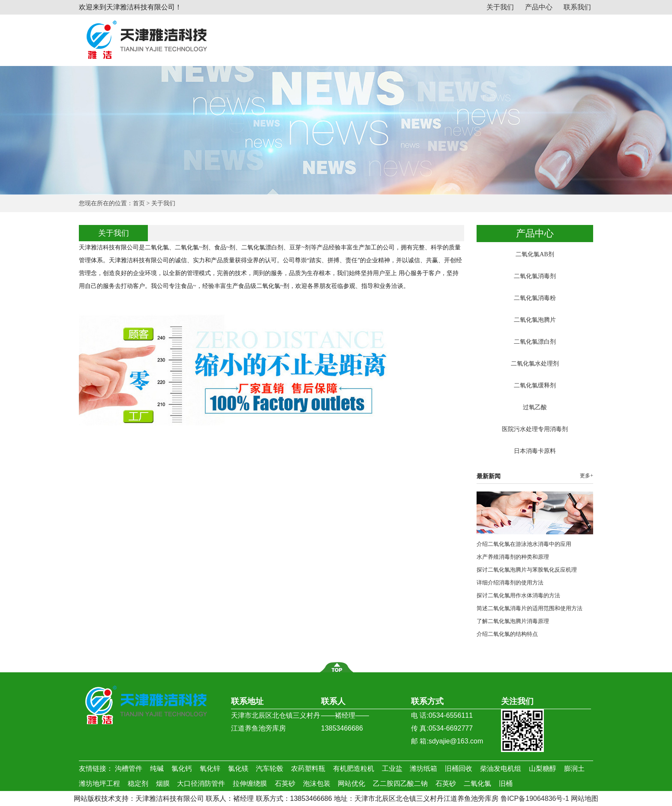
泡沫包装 (317, 784)
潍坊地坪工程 (99, 784)
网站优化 (351, 784)
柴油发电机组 (501, 769)
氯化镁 (238, 769)
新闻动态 (408, 37)
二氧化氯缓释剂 (535, 385)
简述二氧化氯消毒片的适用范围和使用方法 (529, 608)
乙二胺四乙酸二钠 (400, 784)
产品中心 (539, 7)
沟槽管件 (129, 769)
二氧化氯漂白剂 (535, 342)
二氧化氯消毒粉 (535, 298)
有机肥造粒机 (354, 769)
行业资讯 (460, 37)
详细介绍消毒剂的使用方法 (510, 583)
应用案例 (513, 37)
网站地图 (585, 799)
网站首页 (249, 37)
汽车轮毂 (270, 769)
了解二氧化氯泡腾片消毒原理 (513, 621)
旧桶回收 (459, 769)
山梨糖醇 (543, 769)
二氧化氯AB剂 (535, 254)
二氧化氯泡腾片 (535, 320)
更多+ (586, 476)
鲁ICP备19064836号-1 (535, 799)
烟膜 (163, 784)
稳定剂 (138, 784)
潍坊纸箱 (423, 769)
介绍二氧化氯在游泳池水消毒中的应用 (524, 544)
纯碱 (157, 769)
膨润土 (574, 769)
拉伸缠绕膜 (250, 784)
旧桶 (506, 784)
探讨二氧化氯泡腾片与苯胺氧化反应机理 (527, 570)
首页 (139, 203)
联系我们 (577, 7)
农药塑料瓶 (308, 769)
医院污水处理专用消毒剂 (535, 429)
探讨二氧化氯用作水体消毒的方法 (518, 595)
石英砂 (285, 784)
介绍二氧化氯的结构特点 (507, 634)
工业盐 (392, 769)
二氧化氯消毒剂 (535, 276)
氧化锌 (210, 769)
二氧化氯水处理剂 (535, 364)
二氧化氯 (477, 784)
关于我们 (500, 7)
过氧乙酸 (535, 407)
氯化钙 (182, 769)
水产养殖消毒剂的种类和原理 (513, 557)
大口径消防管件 (201, 784)
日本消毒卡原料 (535, 451)
